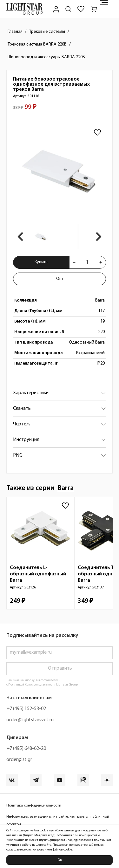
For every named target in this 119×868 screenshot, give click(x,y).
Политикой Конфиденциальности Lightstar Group (43, 685)
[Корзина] (94, 9)
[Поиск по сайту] (68, 9)
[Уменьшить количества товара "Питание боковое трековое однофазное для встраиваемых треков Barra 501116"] (74, 262)
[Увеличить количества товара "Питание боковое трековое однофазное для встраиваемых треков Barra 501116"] (101, 262)
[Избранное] (81, 9)
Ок (60, 860)
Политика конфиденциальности (34, 806)
